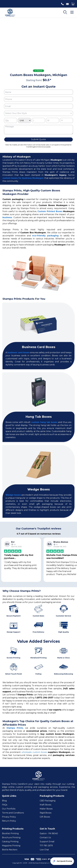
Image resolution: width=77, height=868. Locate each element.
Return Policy (9, 821)
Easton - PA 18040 (49, 833)
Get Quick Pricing (62, 861)
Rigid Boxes (46, 813)
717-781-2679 (46, 846)
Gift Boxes (45, 817)
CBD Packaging (48, 801)
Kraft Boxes (45, 805)
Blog (4, 801)
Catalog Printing (10, 842)
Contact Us (45, 838)
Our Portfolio (9, 809)
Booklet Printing (10, 833)
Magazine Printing (11, 846)
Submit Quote (38, 139)
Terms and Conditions (13, 813)
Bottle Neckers (10, 850)
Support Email (47, 842)
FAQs (5, 805)
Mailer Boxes (46, 809)
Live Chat (44, 850)
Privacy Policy (9, 817)
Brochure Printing (11, 838)
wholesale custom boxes (34, 752)
